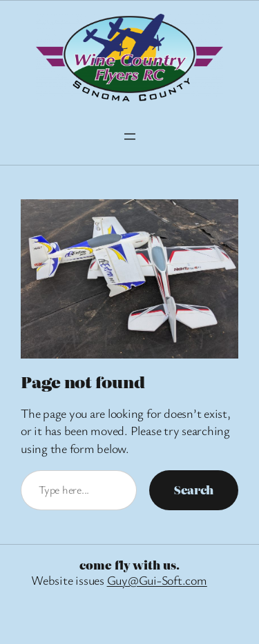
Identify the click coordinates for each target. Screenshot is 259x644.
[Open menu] (130, 137)
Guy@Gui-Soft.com (157, 580)
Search (194, 490)
